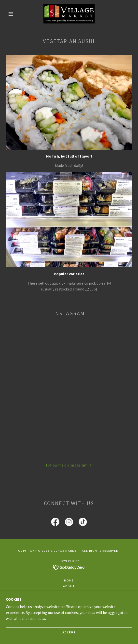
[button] (12, 14)
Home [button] (69, 580)
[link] (69, 14)
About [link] (69, 586)
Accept (69, 632)
